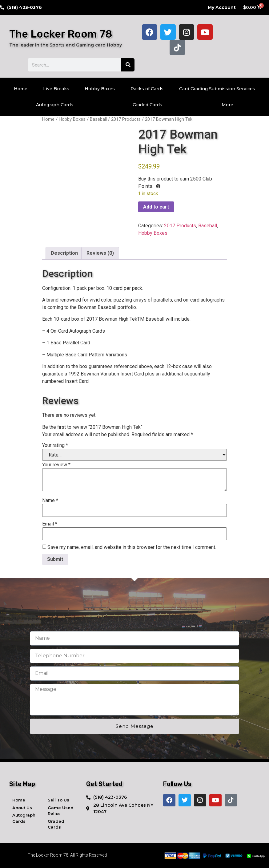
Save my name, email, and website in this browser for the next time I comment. (132, 547)
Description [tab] (64, 253)
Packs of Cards (147, 89)
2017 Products (126, 119)
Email (50, 524)
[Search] (128, 65)
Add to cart (156, 207)
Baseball (98, 119)
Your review (56, 465)
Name (50, 501)
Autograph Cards (55, 105)
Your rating (55, 445)
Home (21, 89)
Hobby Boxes (100, 89)
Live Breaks (56, 89)
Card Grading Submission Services (217, 89)
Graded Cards (147, 105)
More (227, 105)
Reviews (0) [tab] (100, 253)
